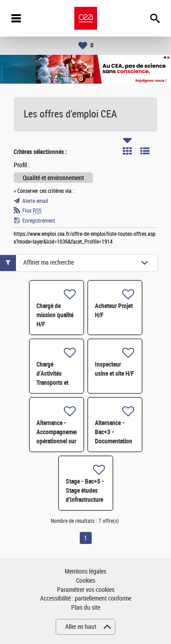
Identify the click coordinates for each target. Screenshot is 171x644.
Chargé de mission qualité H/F (55, 315)
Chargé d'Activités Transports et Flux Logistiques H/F (56, 383)
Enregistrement (39, 221)
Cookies (86, 581)
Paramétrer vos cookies (86, 590)
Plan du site (86, 608)
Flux (32, 211)
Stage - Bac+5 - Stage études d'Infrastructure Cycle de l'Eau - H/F (85, 500)
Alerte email (35, 201)
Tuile (127, 151)
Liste (145, 151)
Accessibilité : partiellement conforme (86, 599)
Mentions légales (85, 572)
